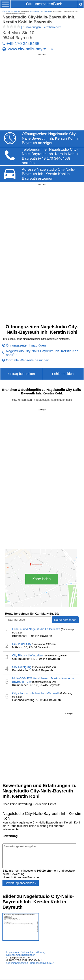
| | (32, 27)
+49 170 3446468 (23, 44)
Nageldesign (46, 11)
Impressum (13, 952)
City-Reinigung (22, 667)
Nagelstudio (34, 11)
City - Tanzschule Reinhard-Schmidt (35, 693)
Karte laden (42, 579)
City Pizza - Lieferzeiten (28, 655)
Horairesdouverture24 (42, 963)
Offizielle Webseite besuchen (28, 360)
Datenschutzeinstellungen (21, 955)
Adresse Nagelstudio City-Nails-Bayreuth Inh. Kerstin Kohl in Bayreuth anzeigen (49, 174)
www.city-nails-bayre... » (30, 49)
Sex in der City (22, 644)
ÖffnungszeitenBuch (44, 4)
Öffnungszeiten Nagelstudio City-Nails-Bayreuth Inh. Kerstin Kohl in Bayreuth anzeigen (51, 138)
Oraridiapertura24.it (17, 963)
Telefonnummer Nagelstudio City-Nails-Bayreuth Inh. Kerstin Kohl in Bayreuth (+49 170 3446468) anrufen (51, 156)
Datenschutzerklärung (33, 952)
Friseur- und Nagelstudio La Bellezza (36, 629)
